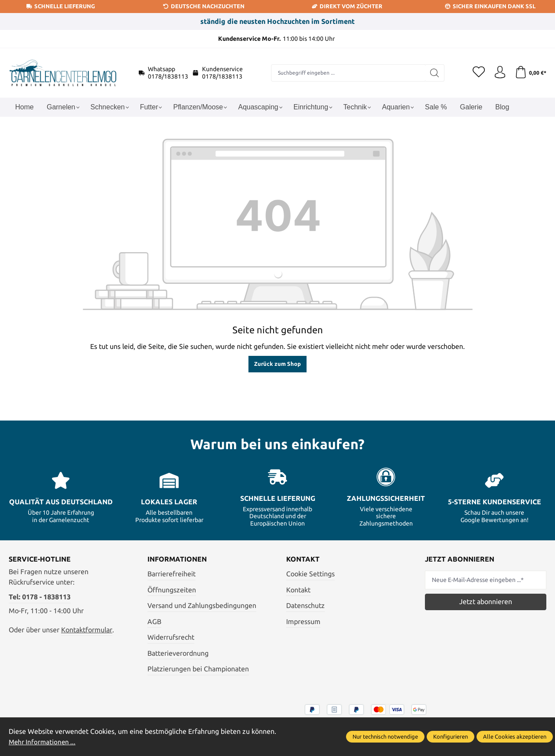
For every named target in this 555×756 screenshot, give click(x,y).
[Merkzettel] (477, 73)
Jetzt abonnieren (486, 602)
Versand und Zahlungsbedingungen (202, 605)
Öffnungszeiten (172, 590)
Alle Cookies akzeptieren (515, 737)
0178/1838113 (168, 76)
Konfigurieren (451, 737)
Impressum (303, 621)
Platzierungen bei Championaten (198, 669)
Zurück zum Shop (277, 364)
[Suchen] (433, 73)
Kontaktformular (87, 630)
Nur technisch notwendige (385, 737)
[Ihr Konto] (499, 73)
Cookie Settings (310, 574)
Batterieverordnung (178, 653)
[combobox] (347, 73)
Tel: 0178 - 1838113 (40, 597)
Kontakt (298, 590)
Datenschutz (305, 605)
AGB (154, 621)
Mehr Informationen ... (43, 742)
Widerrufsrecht (171, 637)
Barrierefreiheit (171, 574)
